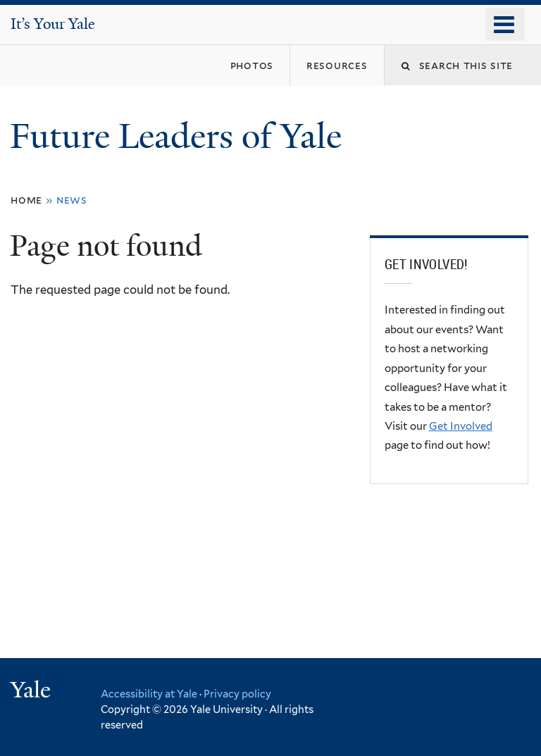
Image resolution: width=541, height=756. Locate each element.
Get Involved (461, 426)
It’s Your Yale (53, 24)
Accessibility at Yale (149, 694)
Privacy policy (237, 694)
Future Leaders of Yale (180, 136)
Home (26, 200)
